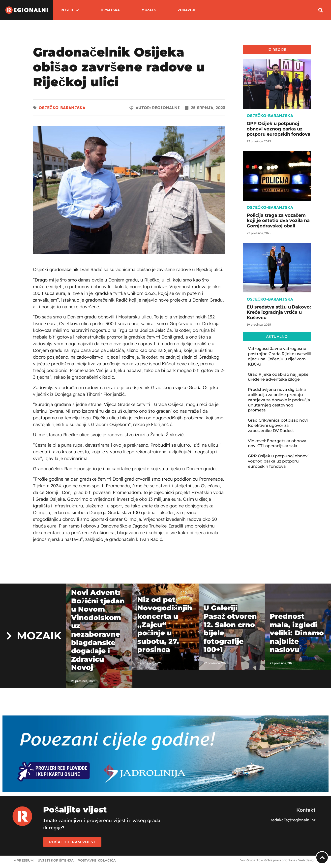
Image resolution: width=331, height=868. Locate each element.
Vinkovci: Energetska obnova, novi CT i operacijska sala (278, 443)
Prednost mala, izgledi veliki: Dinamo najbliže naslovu (297, 633)
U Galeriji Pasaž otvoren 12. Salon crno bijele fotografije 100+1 (230, 629)
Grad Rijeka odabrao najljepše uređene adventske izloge (278, 377)
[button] (320, 10)
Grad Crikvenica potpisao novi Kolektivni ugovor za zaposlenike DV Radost (278, 425)
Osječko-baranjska (62, 108)
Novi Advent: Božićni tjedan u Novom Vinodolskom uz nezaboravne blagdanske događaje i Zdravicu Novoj (98, 630)
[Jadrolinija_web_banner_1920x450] (165, 790)
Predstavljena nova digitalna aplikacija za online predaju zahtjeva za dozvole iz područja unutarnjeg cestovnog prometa (279, 400)
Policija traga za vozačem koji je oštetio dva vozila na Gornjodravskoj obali (278, 221)
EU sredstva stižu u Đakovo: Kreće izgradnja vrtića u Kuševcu (279, 312)
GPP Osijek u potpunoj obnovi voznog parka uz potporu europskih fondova (279, 129)
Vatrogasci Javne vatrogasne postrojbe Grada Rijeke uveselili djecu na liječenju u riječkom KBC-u (280, 356)
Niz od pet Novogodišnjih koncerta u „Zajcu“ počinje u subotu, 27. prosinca (165, 625)
